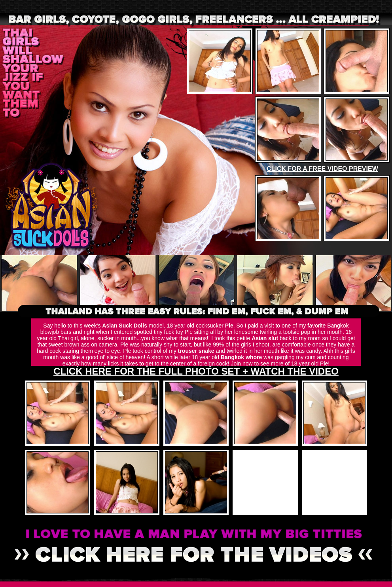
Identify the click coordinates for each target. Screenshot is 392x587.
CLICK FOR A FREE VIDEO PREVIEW (322, 169)
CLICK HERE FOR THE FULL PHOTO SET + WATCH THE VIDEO (196, 371)
